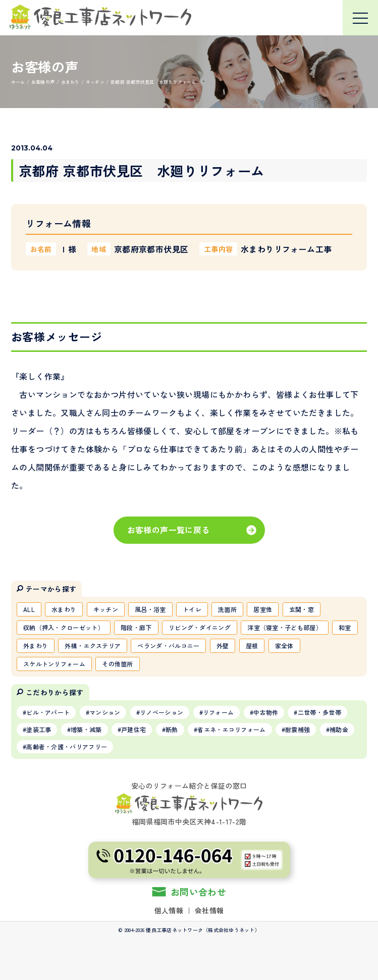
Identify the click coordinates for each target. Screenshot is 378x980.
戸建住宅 (133, 729)
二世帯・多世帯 (319, 712)
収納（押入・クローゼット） (64, 627)
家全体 (284, 646)
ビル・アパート (48, 712)
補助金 (339, 729)
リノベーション (161, 712)
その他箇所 (118, 664)
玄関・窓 (302, 609)
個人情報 (169, 910)
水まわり (64, 609)
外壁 (223, 646)
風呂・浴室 (150, 609)
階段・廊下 (136, 627)
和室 (345, 627)
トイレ (192, 609)
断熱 (172, 729)
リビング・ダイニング (200, 627)
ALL (29, 609)
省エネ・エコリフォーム (231, 729)
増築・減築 (86, 729)
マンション (105, 712)
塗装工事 (39, 729)
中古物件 (266, 712)
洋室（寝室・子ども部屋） (285, 627)
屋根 (252, 646)
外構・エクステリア (93, 646)
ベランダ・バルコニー (168, 646)
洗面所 (227, 609)
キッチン (106, 609)
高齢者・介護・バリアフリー (67, 746)
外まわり (36, 646)
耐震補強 (298, 729)
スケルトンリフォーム (54, 664)
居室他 (263, 609)
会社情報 (209, 910)
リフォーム (219, 712)
